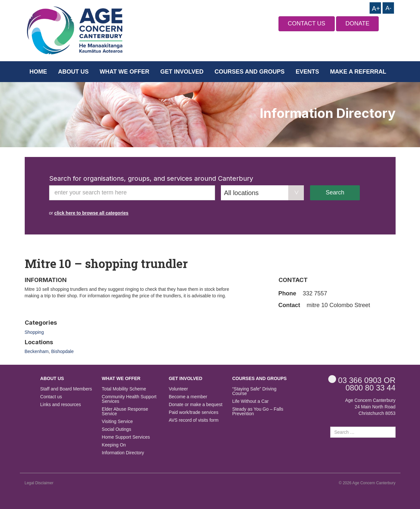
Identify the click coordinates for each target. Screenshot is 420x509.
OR (362, 380)
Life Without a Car (251, 401)
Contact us (51, 397)
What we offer (124, 72)
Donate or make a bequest (196, 405)
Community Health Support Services (129, 399)
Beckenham (37, 351)
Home (38, 72)
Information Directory (123, 453)
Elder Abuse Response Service (125, 411)
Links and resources (61, 405)
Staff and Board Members (66, 389)
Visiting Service (117, 422)
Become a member (188, 397)
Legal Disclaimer (39, 483)
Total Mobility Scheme (124, 389)
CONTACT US (307, 23)
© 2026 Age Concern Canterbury (367, 483)
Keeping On (114, 445)
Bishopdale (62, 351)
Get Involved (182, 72)
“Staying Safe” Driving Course (254, 391)
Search (335, 192)
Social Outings (116, 429)
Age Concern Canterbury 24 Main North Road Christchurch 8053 (370, 407)
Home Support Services (126, 437)
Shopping (34, 332)
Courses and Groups (249, 72)
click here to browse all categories (91, 213)
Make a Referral (358, 72)
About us (73, 72)
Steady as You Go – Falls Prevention (258, 411)
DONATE (358, 23)
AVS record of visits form (194, 420)
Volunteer (178, 389)
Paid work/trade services (194, 412)
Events (307, 72)
